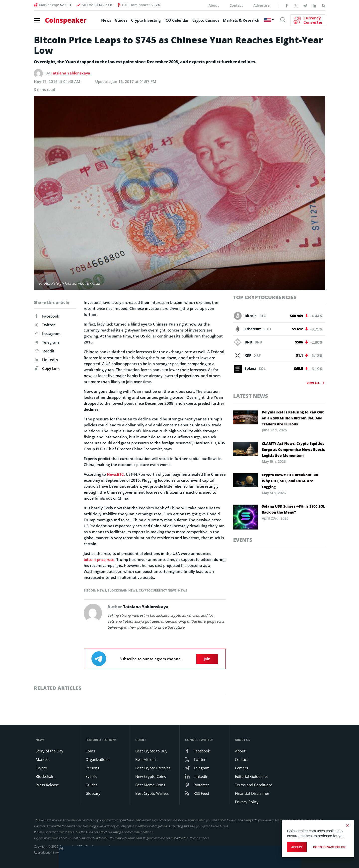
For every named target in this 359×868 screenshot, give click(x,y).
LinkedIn (46, 360)
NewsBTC (115, 474)
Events (243, 540)
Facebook (47, 316)
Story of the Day (49, 751)
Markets (43, 759)
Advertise (261, 5)
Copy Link (47, 368)
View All (313, 383)
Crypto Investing (146, 20)
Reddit (44, 351)
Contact (236, 5)
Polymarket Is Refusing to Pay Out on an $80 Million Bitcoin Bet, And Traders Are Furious (293, 418)
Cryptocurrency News (158, 590)
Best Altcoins (146, 759)
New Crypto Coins (151, 776)
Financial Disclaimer (252, 793)
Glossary (93, 793)
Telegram (47, 342)
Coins (90, 751)
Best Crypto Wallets (152, 793)
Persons (92, 768)
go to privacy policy (329, 847)
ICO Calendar (177, 20)
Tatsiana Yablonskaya (71, 73)
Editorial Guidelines (252, 776)
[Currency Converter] (308, 20)
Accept (297, 847)
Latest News (251, 396)
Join (207, 659)
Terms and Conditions (254, 785)
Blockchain (45, 776)
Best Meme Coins (150, 785)
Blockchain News (122, 590)
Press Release (47, 785)
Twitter (45, 325)
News (106, 20)
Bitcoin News (95, 590)
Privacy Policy (247, 802)
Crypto (41, 768)
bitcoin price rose (99, 559)
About (214, 5)
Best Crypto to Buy (151, 751)
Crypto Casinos (206, 20)
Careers (241, 768)
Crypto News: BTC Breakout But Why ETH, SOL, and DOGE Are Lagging (290, 481)
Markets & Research (241, 20)
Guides (121, 20)
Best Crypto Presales (153, 768)
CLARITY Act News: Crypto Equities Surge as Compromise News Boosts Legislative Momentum (293, 449)
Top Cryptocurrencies (265, 297)
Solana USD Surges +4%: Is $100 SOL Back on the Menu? (293, 509)
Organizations (97, 759)
